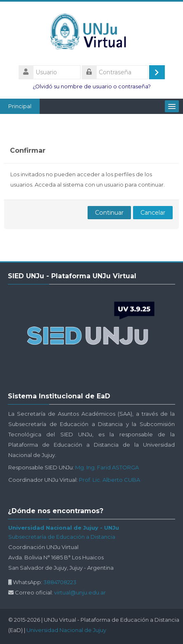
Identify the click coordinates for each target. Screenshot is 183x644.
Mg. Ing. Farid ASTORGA (107, 467)
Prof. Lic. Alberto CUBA (109, 480)
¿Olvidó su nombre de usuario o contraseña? (92, 86)
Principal (20, 106)
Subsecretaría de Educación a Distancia (62, 537)
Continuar (109, 213)
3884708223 (60, 582)
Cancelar (153, 213)
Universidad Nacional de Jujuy (66, 630)
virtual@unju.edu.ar (80, 592)
